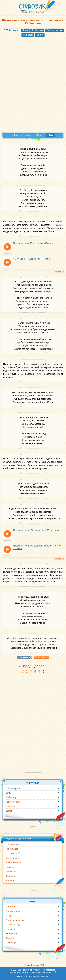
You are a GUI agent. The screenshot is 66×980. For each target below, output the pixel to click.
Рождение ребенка (15, 920)
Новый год (11, 929)
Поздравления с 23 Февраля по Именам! (34, 243)
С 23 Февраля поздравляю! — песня (31, 259)
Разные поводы (13, 925)
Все (16, 135)
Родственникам (55, 30)
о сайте (20, 976)
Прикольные (12, 849)
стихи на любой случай (33, 12)
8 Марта (10, 938)
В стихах (27, 135)
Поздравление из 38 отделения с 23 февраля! (36, 530)
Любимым (11, 872)
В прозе (40, 135)
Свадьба (10, 916)
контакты (45, 976)
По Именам (13, 853)
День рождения (13, 911)
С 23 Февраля (13, 844)
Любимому (37, 30)
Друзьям (10, 867)
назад (27, 666)
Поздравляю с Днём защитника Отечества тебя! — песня (37, 547)
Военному (11, 881)
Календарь (11, 943)
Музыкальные (13, 858)
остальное (59, 272)
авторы (32, 976)
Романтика (11, 907)
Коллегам (28, 35)
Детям (40, 35)
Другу (25, 30)
